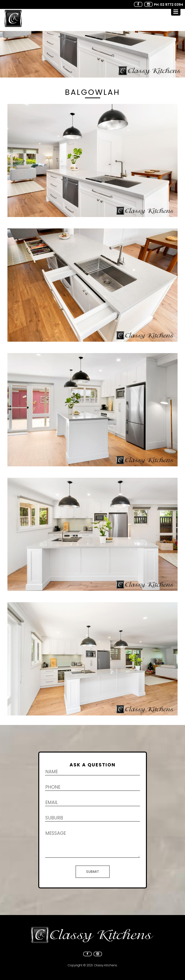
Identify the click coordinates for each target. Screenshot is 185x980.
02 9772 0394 (172, 4)
